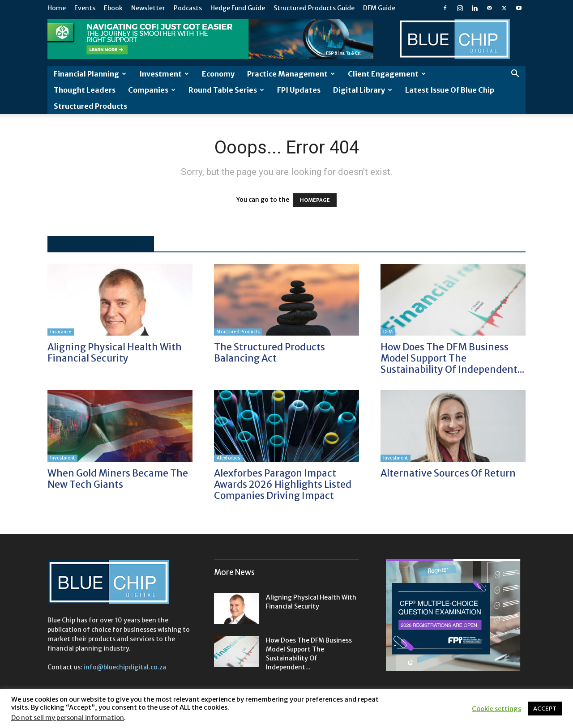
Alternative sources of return (448, 473)
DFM (388, 332)
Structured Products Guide (314, 8)
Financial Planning (90, 74)
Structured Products (90, 106)
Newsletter (148, 8)
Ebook (113, 8)
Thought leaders (85, 90)
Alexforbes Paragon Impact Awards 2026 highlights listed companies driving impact (283, 484)
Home (57, 8)
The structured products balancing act (269, 353)
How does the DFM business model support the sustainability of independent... (452, 358)
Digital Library (363, 90)
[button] (515, 75)
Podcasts (188, 8)
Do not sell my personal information (68, 718)
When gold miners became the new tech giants (118, 479)
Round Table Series (226, 90)
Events (85, 8)
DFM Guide (379, 8)
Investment (164, 74)
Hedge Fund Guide (238, 8)
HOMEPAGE (315, 200)
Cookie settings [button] (496, 709)
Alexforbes (228, 458)
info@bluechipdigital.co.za (125, 667)
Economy (218, 74)
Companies (152, 90)
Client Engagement (387, 74)
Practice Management (291, 74)
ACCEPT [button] (545, 709)
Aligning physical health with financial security (115, 353)
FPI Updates (299, 90)
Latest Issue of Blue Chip (450, 90)
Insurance (61, 332)
